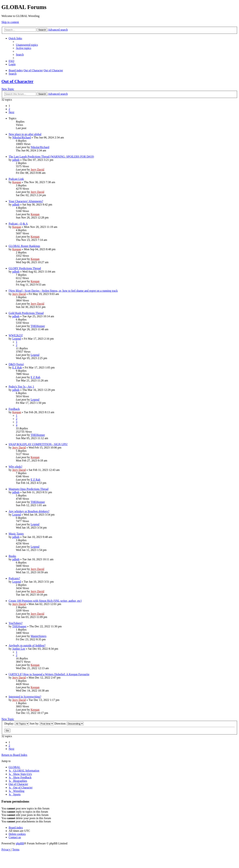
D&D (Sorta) (16, 364)
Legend (17, 339)
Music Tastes (16, 534)
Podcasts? (14, 578)
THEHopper (38, 326)
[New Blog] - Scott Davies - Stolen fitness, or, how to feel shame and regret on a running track (63, 291)
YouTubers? (16, 623)
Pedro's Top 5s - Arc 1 (21, 387)
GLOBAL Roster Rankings (24, 246)
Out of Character (17, 81)
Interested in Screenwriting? (25, 697)
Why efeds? (15, 467)
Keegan (17, 182)
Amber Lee (19, 649)
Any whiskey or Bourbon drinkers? (29, 511)
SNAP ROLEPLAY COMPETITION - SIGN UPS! (38, 444)
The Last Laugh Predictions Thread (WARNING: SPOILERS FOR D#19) (51, 157)
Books (12, 556)
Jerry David (37, 170)
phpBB (20, 843)
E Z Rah (17, 367)
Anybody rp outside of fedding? (27, 645)
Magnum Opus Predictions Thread (29, 489)
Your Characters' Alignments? (26, 201)
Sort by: (42, 724)
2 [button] (9, 109)
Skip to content (10, 22)
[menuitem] (27, 45)
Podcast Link (16, 179)
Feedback (14, 409)
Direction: (69, 724)
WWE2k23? (16, 335)
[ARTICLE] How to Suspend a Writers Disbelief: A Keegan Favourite (49, 674)
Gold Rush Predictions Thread (26, 313)
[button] (11, 112)
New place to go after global (25, 134)
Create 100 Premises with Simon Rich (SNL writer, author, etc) (45, 601)
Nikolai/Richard (22, 137)
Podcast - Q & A (18, 224)
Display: (17, 724)
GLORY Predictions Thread (25, 268)
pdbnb (16, 160)
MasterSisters (38, 636)
